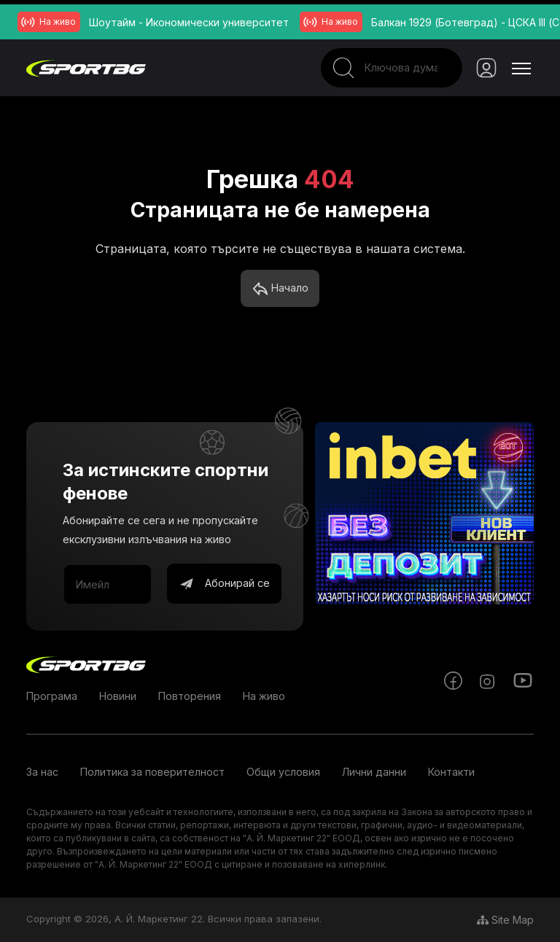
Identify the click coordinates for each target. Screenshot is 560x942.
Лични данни (374, 772)
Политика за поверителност (152, 772)
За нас (42, 772)
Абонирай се (224, 584)
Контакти (451, 772)
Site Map (505, 920)
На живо (264, 696)
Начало (280, 289)
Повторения (190, 696)
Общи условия (283, 772)
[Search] (391, 68)
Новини (118, 696)
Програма (52, 696)
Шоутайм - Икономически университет (189, 22)
